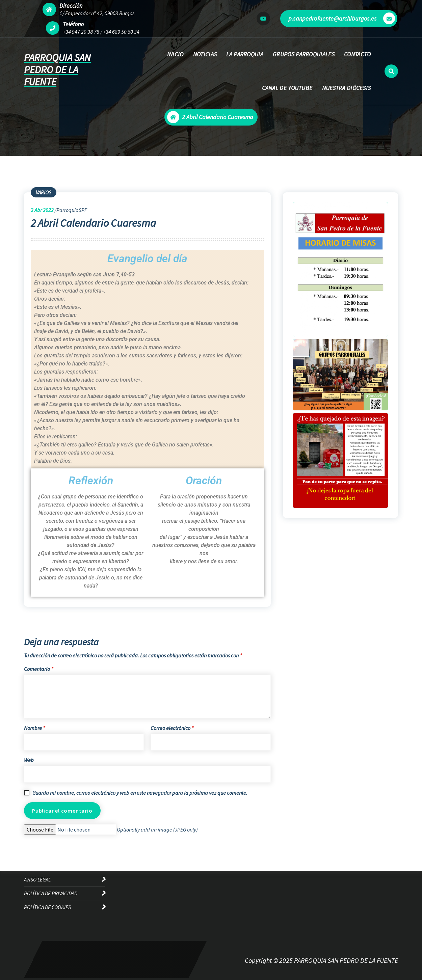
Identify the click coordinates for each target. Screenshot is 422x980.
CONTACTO (357, 54)
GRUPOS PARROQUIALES (304, 54)
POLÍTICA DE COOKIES (47, 907)
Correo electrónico (172, 728)
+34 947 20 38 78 (81, 32)
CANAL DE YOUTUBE (287, 88)
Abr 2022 (42, 210)
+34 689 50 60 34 (121, 32)
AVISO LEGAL (37, 879)
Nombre (34, 728)
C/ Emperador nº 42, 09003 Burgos (97, 13)
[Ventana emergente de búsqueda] (391, 71)
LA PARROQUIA (245, 54)
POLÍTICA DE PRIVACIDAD (51, 893)
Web (29, 760)
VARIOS (44, 192)
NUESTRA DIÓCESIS (347, 88)
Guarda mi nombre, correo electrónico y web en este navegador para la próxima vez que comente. (140, 793)
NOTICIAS (205, 54)
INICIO (175, 54)
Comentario (38, 669)
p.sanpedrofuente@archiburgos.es (342, 18)
